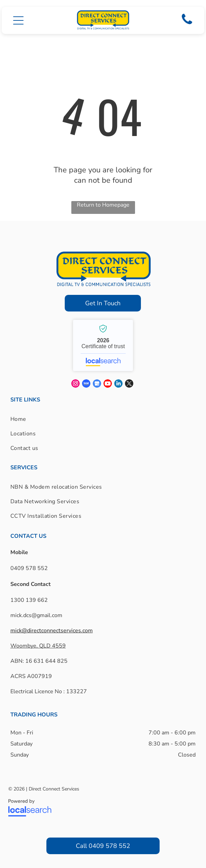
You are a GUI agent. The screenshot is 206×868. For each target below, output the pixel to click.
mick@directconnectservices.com (52, 631)
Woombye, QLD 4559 (38, 646)
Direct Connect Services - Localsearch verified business (103, 345)
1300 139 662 (29, 600)
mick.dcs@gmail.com (36, 615)
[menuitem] (24, 419)
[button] (18, 20)
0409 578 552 (29, 568)
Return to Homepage (103, 205)
